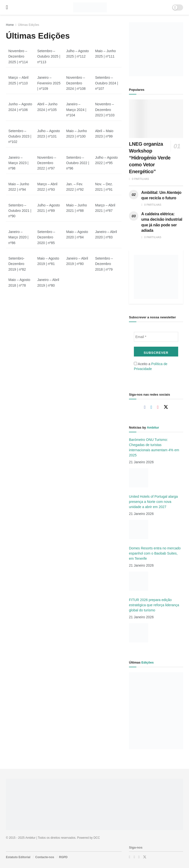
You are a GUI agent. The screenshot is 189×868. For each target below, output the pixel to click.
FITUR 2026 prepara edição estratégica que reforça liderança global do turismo (154, 605)
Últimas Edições (29, 25)
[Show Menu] (7, 7)
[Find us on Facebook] (145, 407)
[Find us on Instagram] (158, 407)
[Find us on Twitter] (166, 407)
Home (10, 25)
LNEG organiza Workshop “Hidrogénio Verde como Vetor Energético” (150, 158)
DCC (97, 838)
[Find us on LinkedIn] (134, 857)
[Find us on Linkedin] (151, 407)
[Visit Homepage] (90, 7)
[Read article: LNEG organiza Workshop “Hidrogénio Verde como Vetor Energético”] (156, 119)
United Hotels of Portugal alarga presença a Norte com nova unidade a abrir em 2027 (153, 502)
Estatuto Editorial (18, 857)
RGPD (63, 857)
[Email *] (156, 337)
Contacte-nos (45, 857)
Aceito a (151, 366)
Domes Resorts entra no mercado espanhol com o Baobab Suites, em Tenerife (155, 553)
